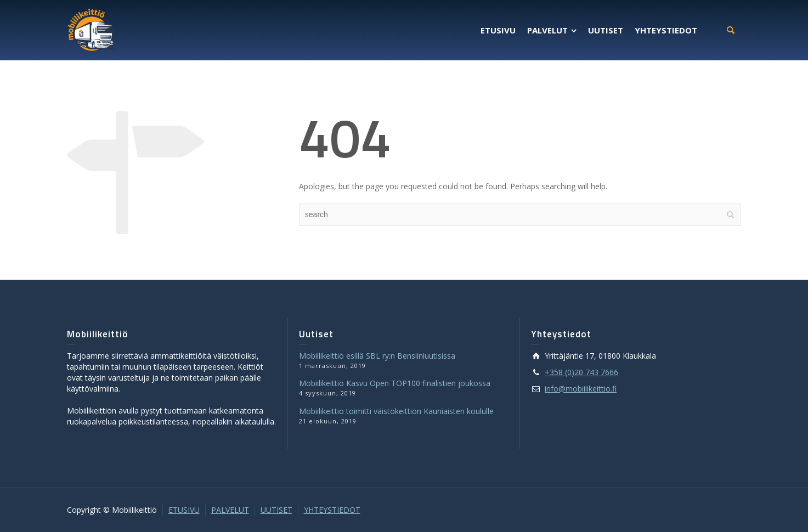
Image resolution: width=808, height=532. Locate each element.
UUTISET (276, 510)
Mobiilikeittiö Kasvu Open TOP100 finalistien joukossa (395, 383)
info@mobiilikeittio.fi (581, 389)
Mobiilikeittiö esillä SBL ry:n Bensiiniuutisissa (377, 356)
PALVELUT (230, 510)
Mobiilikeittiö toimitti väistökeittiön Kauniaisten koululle (396, 411)
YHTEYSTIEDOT (332, 510)
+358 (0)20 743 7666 (581, 372)
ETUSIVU (184, 510)
